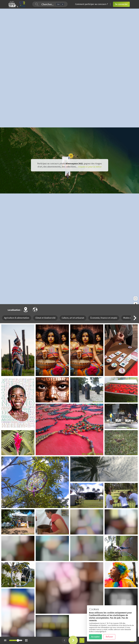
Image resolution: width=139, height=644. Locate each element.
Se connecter (121, 4)
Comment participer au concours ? (91, 4)
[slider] (18, 640)
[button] (135, 336)
